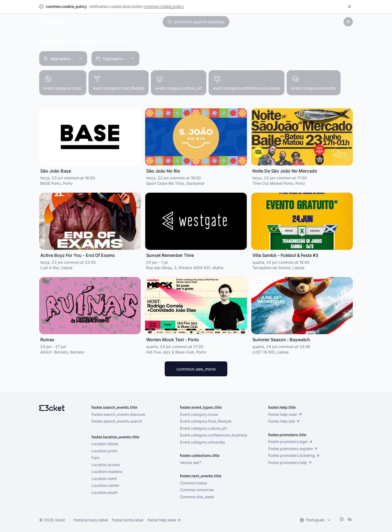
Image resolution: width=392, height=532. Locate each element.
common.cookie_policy (164, 6)
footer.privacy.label (91, 520)
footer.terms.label (128, 520)
